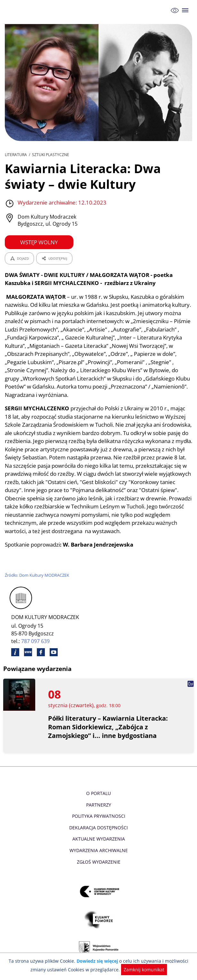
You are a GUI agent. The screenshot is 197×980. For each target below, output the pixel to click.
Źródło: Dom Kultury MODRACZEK (37, 583)
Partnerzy (98, 813)
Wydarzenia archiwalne (98, 858)
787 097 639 (36, 649)
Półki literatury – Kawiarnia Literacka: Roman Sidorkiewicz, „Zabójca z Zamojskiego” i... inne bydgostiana (108, 735)
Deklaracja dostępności (99, 836)
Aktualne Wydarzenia (98, 847)
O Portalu (98, 801)
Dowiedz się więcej (98, 961)
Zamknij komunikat (142, 970)
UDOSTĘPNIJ (54, 258)
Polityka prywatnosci (98, 824)
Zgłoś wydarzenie (98, 870)
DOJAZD (19, 258)
